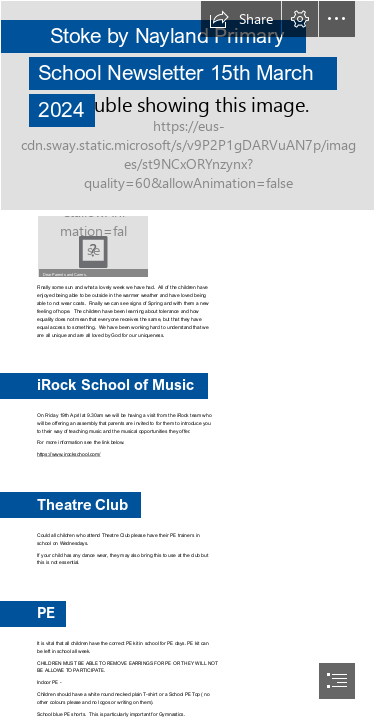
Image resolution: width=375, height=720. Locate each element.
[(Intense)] (187, 105)
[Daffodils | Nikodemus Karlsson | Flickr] (93, 246)
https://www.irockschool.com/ (69, 454)
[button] (241, 19)
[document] (187, 360)
